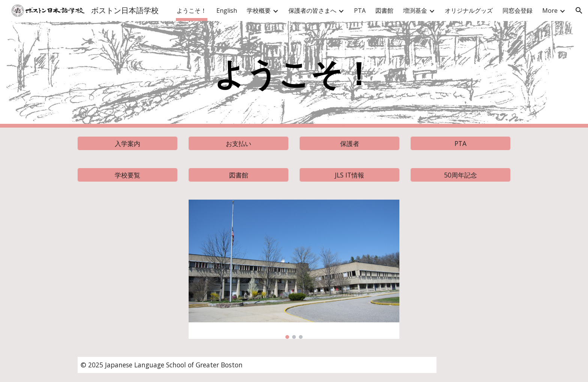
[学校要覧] (127, 175)
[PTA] (460, 144)
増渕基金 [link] (415, 11)
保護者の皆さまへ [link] (312, 11)
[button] (579, 11)
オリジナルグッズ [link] (469, 11)
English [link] (227, 11)
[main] (294, 74)
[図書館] (238, 175)
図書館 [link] (384, 11)
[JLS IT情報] (349, 175)
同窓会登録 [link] (517, 11)
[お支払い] (238, 144)
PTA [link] (360, 11)
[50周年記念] (460, 175)
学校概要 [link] (259, 11)
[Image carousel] (294, 269)
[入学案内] (127, 144)
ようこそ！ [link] (192, 11)
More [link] (550, 11)
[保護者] (349, 144)
